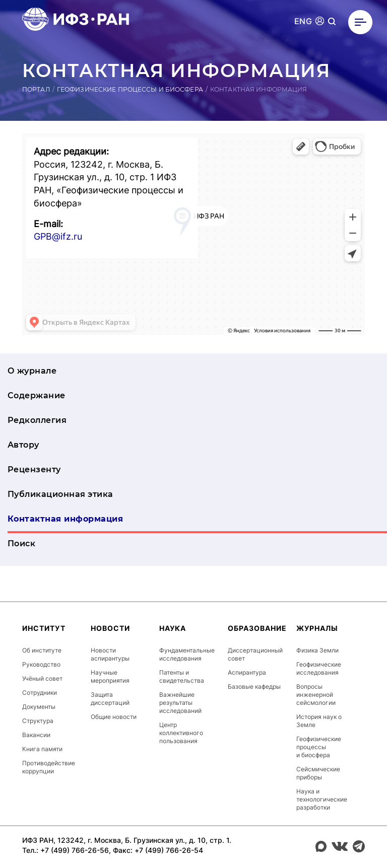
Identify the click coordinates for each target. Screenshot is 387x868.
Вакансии (36, 735)
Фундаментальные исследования (187, 654)
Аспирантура (247, 672)
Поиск (21, 544)
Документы (39, 707)
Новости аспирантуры (110, 654)
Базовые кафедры (254, 686)
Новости (110, 628)
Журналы (317, 628)
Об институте (42, 650)
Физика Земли (317, 650)
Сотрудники (40, 693)
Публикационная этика (60, 494)
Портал (36, 89)
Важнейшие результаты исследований (180, 703)
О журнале (32, 371)
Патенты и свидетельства (182, 676)
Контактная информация (65, 519)
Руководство (41, 664)
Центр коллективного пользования (181, 733)
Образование (257, 628)
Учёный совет (42, 678)
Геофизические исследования (319, 668)
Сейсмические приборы (318, 773)
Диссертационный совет (255, 654)
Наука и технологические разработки (322, 799)
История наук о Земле (319, 721)
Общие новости (114, 717)
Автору (23, 445)
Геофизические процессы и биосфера (130, 89)
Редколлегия (37, 420)
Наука (173, 628)
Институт (44, 628)
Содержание (37, 395)
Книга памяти (42, 749)
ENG (303, 21)
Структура (38, 721)
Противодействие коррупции (49, 767)
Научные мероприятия (110, 676)
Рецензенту (34, 469)
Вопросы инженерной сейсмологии (316, 695)
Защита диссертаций (110, 699)
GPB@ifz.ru (58, 236)
